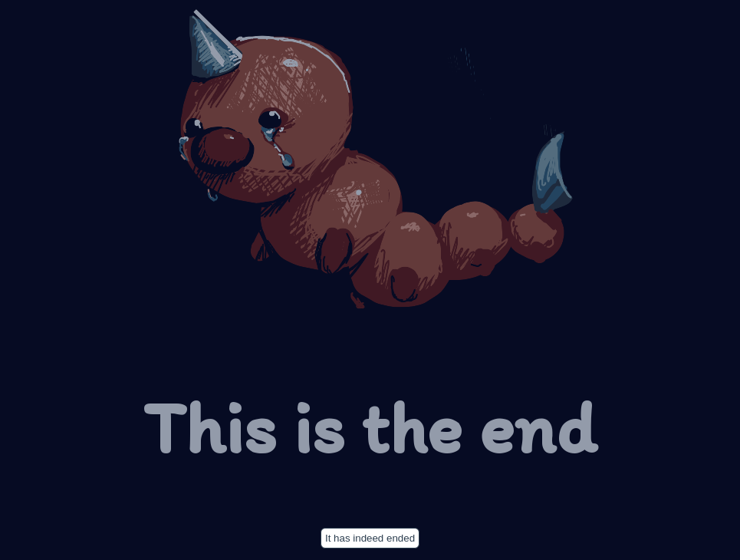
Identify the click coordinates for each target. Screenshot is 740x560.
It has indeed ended (370, 538)
